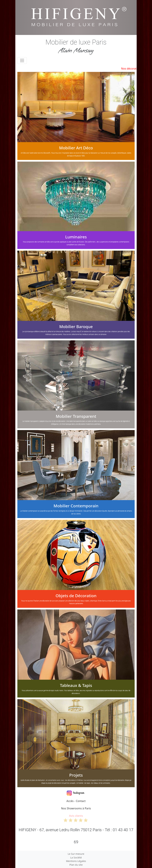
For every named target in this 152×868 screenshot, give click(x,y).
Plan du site (76, 865)
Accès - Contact (76, 801)
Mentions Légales (76, 861)
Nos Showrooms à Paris (76, 808)
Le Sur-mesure (76, 854)
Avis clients (76, 818)
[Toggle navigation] (22, 60)
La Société (76, 858)
